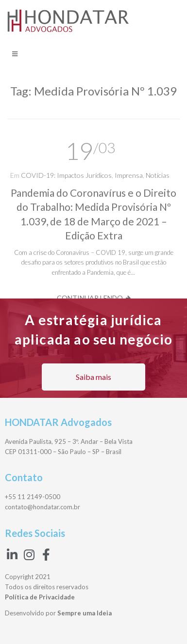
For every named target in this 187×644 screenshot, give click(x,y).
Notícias (158, 175)
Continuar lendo (90, 298)
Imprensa (129, 175)
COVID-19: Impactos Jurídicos (66, 175)
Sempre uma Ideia (85, 613)
